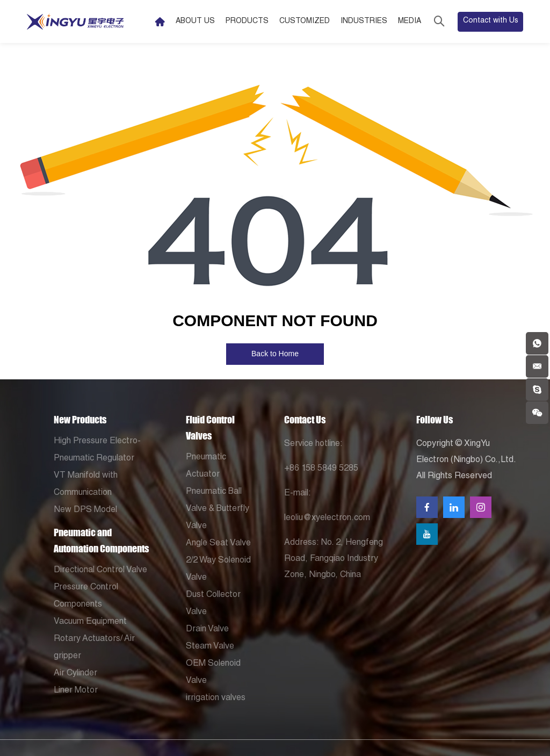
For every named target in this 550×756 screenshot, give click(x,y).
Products (247, 21)
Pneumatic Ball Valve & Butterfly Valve (218, 509)
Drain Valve (207, 630)
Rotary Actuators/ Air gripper (94, 648)
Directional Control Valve (100, 571)
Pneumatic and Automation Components (101, 541)
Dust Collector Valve (213, 604)
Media (410, 21)
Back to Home (275, 354)
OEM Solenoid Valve (213, 673)
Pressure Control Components (86, 596)
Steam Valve (210, 647)
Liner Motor (76, 691)
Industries (364, 21)
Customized (305, 21)
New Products (80, 420)
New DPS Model (85, 510)
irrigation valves (216, 699)
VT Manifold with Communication (86, 485)
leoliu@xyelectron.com (327, 519)
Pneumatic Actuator (206, 466)
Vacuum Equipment (90, 622)
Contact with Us (491, 21)
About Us (195, 21)
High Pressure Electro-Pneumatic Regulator (97, 450)
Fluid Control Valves (210, 428)
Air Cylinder (75, 674)
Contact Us (305, 420)
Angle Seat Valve (218, 544)
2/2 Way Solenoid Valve (218, 570)
